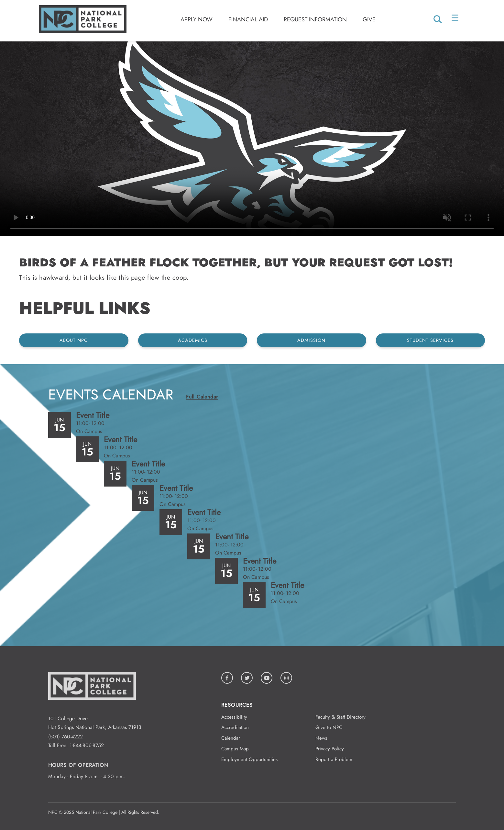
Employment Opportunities (249, 759)
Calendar (231, 738)
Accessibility (234, 717)
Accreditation (235, 727)
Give (369, 19)
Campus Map (235, 749)
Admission (311, 340)
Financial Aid (248, 19)
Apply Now (197, 19)
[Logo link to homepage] (83, 31)
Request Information (315, 19)
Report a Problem (334, 759)
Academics (193, 340)
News (321, 738)
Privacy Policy (330, 749)
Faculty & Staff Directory (340, 717)
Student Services (430, 340)
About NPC (74, 340)
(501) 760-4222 (66, 737)
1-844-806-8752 (87, 745)
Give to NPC (329, 727)
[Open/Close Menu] (456, 19)
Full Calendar (202, 397)
